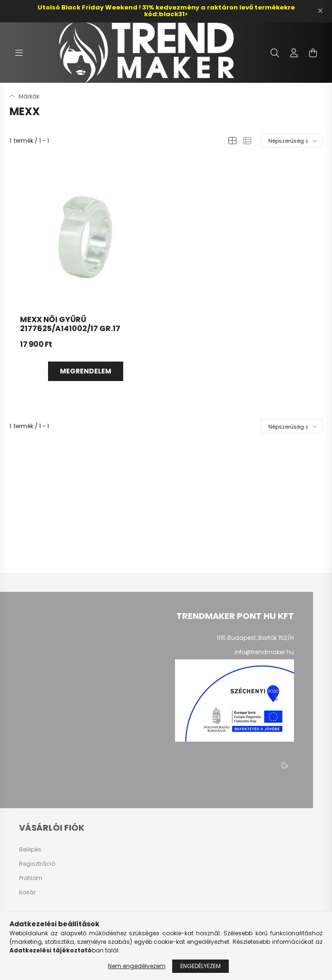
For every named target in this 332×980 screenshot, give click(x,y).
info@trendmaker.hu (264, 652)
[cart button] (313, 53)
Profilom (31, 878)
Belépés (30, 850)
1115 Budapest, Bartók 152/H (255, 638)
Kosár (27, 892)
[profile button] (294, 53)
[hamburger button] (19, 53)
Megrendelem (86, 371)
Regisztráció (37, 864)
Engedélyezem (200, 966)
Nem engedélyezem (137, 966)
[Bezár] (320, 11)
